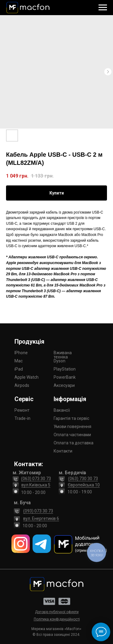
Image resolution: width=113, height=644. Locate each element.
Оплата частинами (72, 435)
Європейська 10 (84, 485)
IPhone (21, 353)
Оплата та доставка (74, 443)
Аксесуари (64, 385)
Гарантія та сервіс (71, 418)
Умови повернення (72, 427)
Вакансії (62, 410)
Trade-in (22, 418)
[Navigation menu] (103, 8)
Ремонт (22, 410)
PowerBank (65, 377)
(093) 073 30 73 (38, 511)
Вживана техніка (63, 355)
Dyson (60, 361)
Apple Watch (27, 377)
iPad (19, 369)
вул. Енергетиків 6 (41, 518)
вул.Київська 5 (36, 485)
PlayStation (65, 369)
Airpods (22, 385)
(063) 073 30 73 (36, 479)
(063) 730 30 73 (83, 479)
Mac (19, 361)
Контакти (63, 451)
